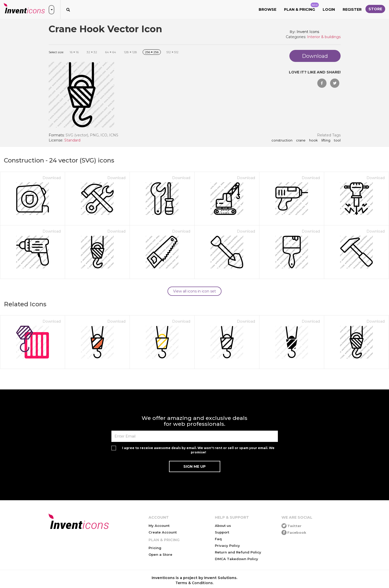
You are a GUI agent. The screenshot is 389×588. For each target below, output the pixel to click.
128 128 (130, 52)
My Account (159, 526)
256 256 (152, 52)
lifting (326, 140)
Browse (267, 9)
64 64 (111, 52)
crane (301, 140)
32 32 (92, 52)
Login (329, 9)
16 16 (74, 52)
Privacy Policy (227, 546)
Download (52, 178)
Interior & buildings (324, 37)
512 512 (172, 52)
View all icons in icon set (194, 291)
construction (282, 140)
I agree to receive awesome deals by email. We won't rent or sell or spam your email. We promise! (198, 450)
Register (352, 9)
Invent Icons (308, 32)
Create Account (163, 532)
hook (313, 140)
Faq (218, 539)
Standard (72, 140)
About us (223, 526)
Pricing (155, 548)
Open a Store (160, 554)
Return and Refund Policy (238, 552)
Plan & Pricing (301, 7)
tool (337, 140)
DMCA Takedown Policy (236, 559)
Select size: (56, 52)
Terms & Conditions (194, 583)
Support (222, 532)
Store (375, 9)
